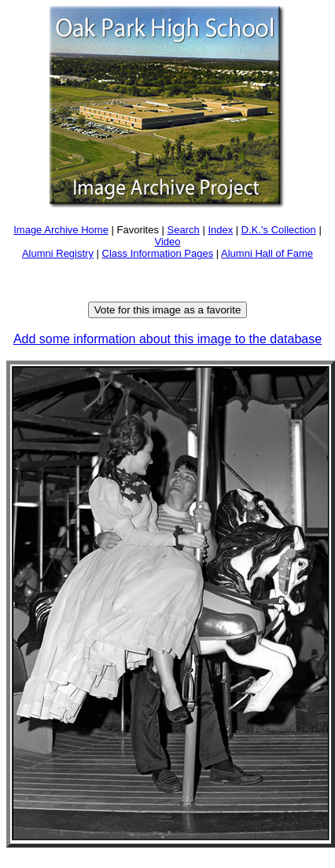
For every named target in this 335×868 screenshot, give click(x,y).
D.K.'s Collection (279, 230)
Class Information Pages (158, 253)
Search (184, 230)
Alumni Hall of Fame (267, 253)
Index (220, 230)
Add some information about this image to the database (167, 339)
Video (167, 242)
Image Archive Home (61, 230)
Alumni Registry (58, 253)
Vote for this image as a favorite (168, 310)
